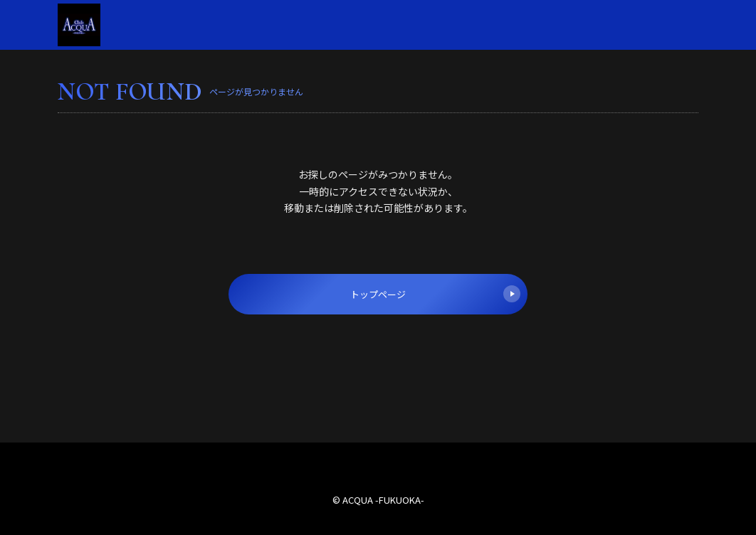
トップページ (435, 294)
